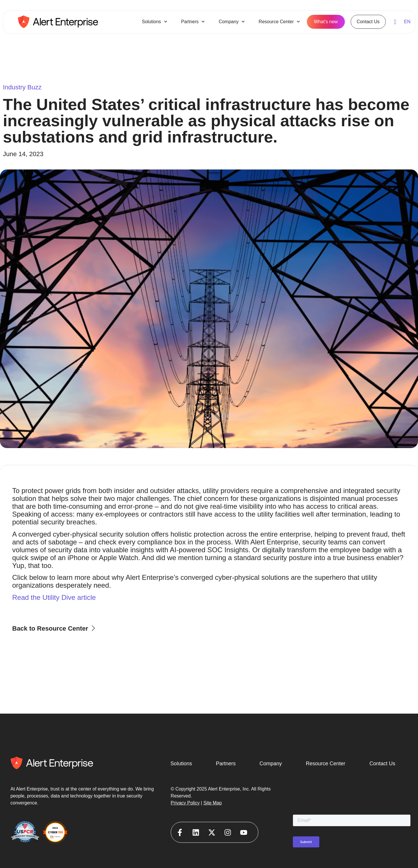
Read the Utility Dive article (54, 597)
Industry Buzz (22, 87)
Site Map (213, 803)
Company (232, 22)
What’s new (326, 22)
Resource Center (279, 22)
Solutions (155, 22)
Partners (193, 22)
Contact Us (368, 22)
